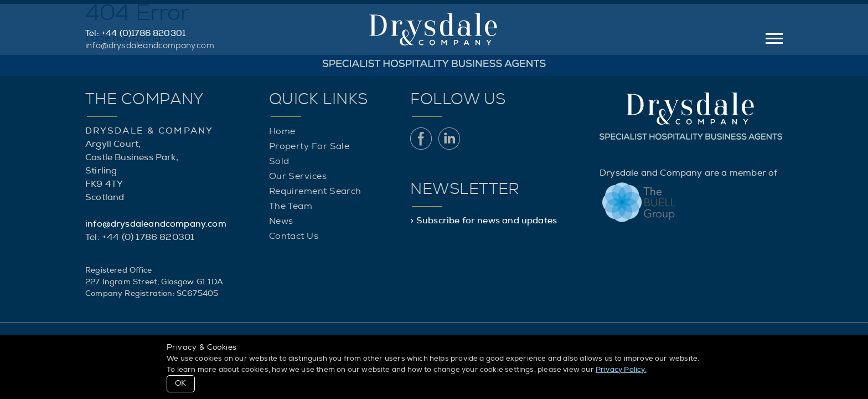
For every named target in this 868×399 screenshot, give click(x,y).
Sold (279, 161)
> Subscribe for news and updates (484, 221)
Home (282, 131)
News (281, 221)
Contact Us (294, 236)
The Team (291, 206)
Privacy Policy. (621, 370)
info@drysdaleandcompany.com (150, 46)
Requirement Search (315, 191)
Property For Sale (309, 146)
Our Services (298, 176)
